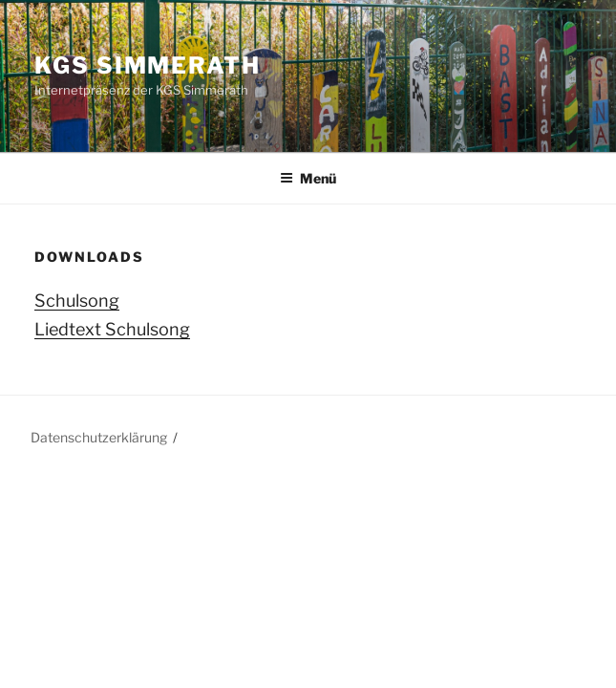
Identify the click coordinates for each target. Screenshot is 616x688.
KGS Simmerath (148, 65)
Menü (308, 178)
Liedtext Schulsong (112, 329)
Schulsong (77, 301)
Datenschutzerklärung (99, 437)
